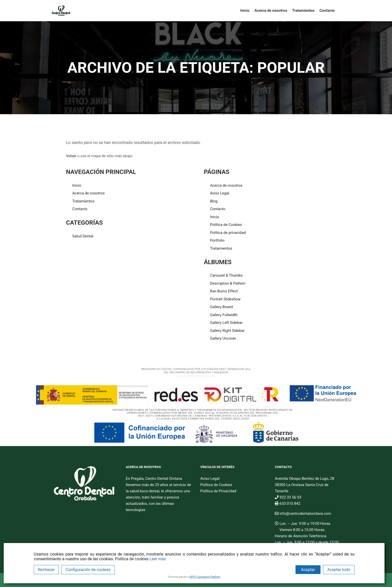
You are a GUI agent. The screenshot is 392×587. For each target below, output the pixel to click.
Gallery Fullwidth (224, 315)
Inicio (77, 185)
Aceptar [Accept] (308, 570)
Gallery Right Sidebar (227, 331)
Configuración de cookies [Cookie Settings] (88, 570)
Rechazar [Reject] (46, 570)
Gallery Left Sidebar (226, 323)
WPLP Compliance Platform (205, 577)
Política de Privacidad (218, 491)
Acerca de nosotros (88, 193)
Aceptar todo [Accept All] (339, 570)
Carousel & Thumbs (226, 275)
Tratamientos (83, 201)
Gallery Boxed (221, 307)
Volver (71, 156)
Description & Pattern (228, 283)
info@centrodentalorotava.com (303, 514)
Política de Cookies (226, 225)
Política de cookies (132, 559)
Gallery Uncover (223, 338)
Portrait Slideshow (225, 299)
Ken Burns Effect (224, 291)
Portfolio (217, 240)
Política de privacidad (228, 233)
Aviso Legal (220, 193)
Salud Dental (83, 236)
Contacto (80, 209)
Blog (214, 201)
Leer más (158, 559)
